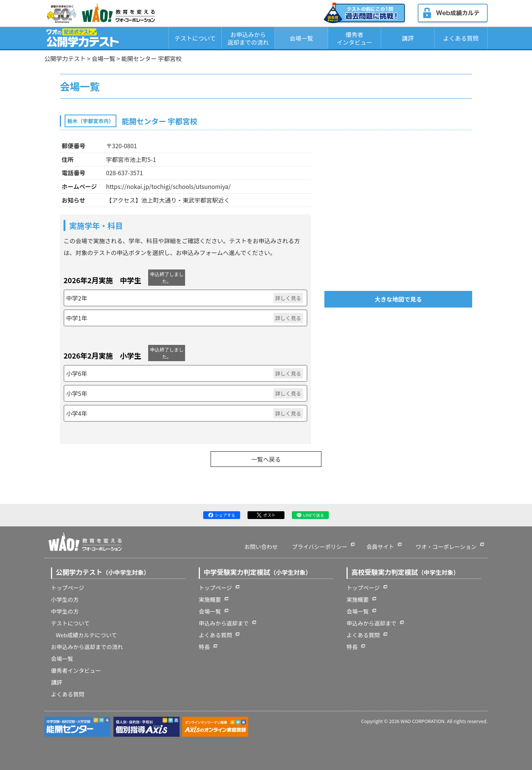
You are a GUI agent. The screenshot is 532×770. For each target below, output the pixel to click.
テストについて (195, 38)
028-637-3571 (125, 173)
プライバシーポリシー (320, 547)
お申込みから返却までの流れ (248, 38)
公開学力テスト (65, 58)
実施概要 (210, 599)
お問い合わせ (261, 547)
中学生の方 (65, 611)
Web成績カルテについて (86, 635)
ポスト (266, 515)
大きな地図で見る (398, 299)
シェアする (222, 515)
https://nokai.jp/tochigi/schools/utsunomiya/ (168, 186)
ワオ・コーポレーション (446, 547)
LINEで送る (311, 515)
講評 (407, 38)
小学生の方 (65, 599)
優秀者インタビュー (354, 38)
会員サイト (380, 547)
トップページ (68, 588)
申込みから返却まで (224, 623)
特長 (204, 647)
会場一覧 (301, 38)
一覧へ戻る (266, 459)
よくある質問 (461, 38)
